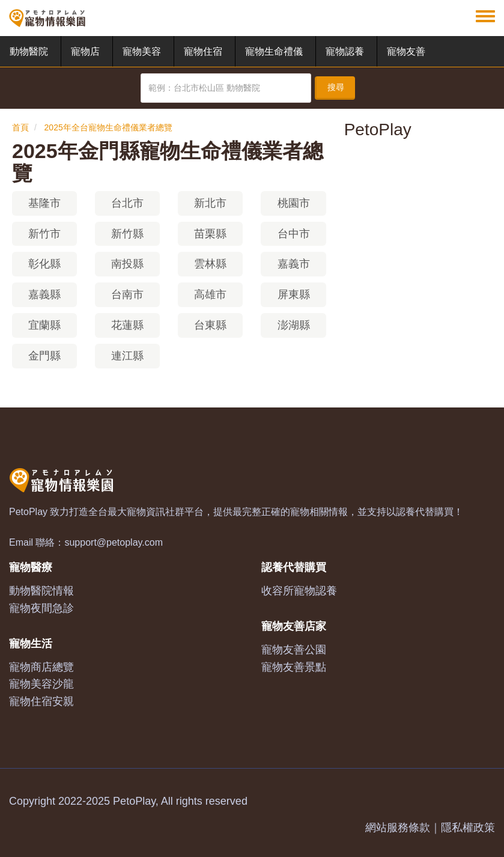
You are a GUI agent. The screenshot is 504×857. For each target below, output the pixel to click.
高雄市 (210, 294)
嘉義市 (294, 264)
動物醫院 (29, 51)
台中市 (294, 234)
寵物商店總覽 (41, 667)
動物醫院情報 (41, 591)
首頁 (20, 127)
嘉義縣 (44, 294)
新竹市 (44, 234)
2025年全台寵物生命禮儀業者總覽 (108, 127)
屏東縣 (294, 294)
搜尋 (336, 87)
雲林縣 (210, 264)
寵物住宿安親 (41, 701)
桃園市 (294, 203)
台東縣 (210, 325)
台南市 (127, 294)
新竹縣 (127, 234)
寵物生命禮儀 (274, 51)
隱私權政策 (468, 828)
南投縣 (127, 264)
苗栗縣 (210, 234)
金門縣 (44, 356)
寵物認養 (345, 51)
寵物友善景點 (294, 667)
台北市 (127, 203)
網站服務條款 (398, 828)
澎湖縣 (294, 325)
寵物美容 (142, 51)
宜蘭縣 (44, 325)
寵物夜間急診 (41, 608)
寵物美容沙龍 (41, 684)
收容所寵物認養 (299, 591)
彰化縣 (44, 264)
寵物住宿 (203, 51)
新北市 (210, 203)
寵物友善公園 (294, 650)
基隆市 (44, 203)
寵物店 (85, 51)
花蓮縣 (127, 325)
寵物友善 (406, 51)
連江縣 (127, 356)
